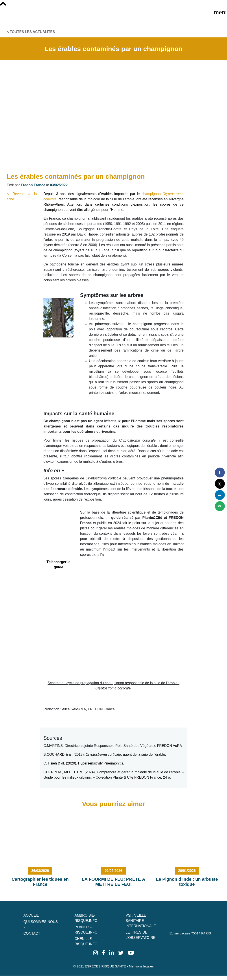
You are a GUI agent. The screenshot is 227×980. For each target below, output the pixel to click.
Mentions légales (141, 966)
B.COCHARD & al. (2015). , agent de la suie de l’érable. (105, 754)
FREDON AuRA (170, 746)
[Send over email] (220, 506)
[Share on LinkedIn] (220, 495)
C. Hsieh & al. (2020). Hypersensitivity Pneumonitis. (84, 763)
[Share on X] (220, 484)
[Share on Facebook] (220, 472)
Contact (32, 933)
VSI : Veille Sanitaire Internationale (141, 921)
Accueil (31, 915)
